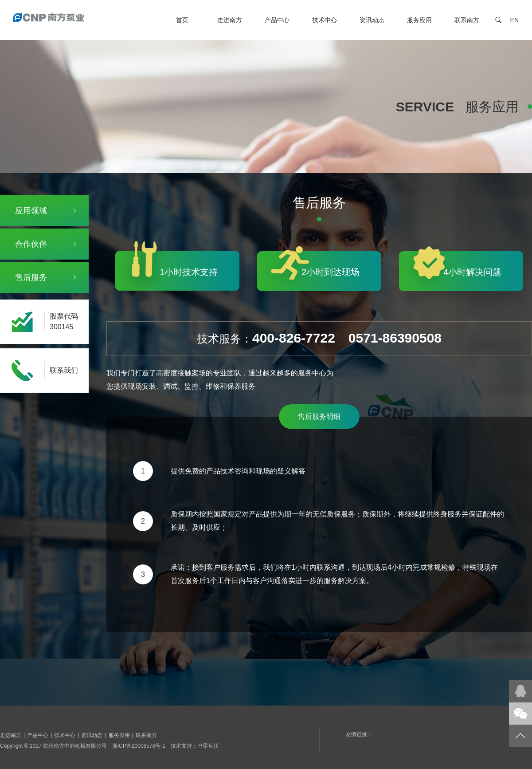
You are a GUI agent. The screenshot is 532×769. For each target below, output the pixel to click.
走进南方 (230, 20)
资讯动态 (372, 20)
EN (514, 20)
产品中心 (277, 20)
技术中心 (325, 20)
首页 (182, 20)
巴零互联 (208, 746)
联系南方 (467, 20)
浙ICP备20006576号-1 (139, 746)
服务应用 (419, 20)
